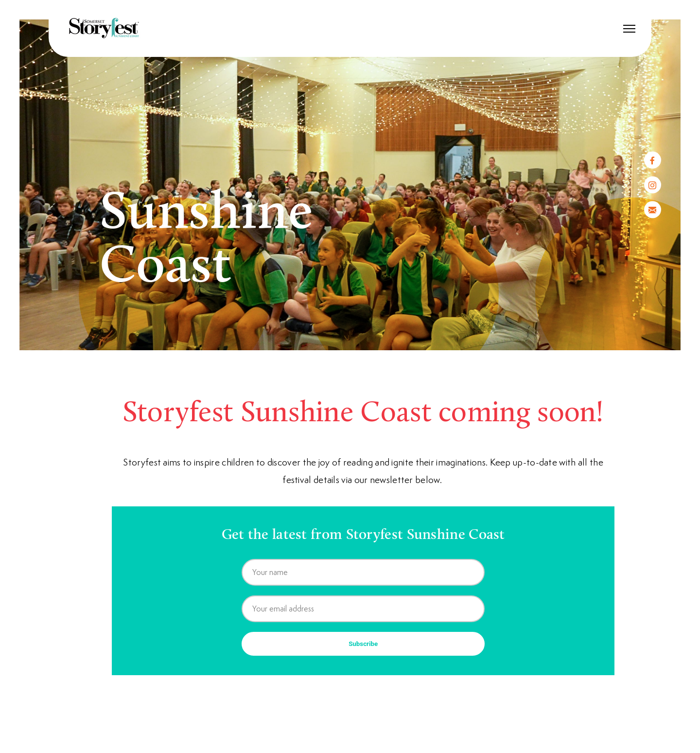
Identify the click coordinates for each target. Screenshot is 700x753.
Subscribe (363, 644)
